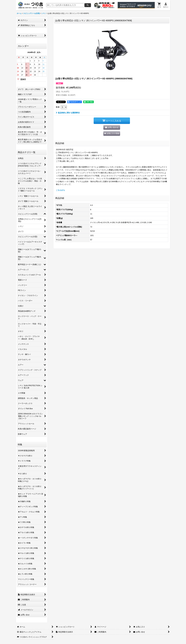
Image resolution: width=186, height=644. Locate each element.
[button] (112, 134)
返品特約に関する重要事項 (68, 113)
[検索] (88, 5)
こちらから (60, 190)
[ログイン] (166, 5)
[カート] (159, 5)
